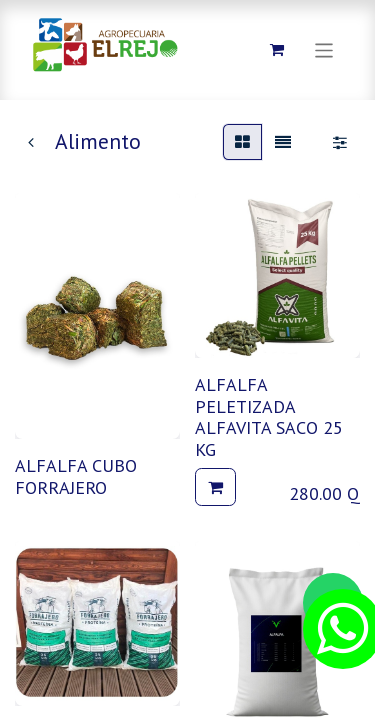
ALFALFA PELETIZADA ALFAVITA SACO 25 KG (269, 417)
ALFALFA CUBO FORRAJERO (76, 476)
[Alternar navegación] (324, 49)
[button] (215, 487)
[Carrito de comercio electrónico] (277, 50)
